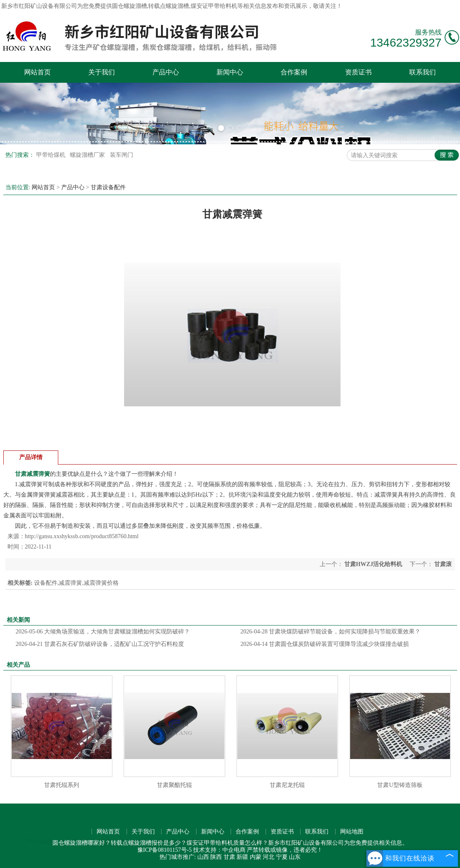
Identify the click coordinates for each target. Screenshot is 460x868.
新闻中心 (230, 72)
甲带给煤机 (52, 155)
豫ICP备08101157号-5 (165, 850)
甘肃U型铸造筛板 (400, 785)
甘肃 (229, 857)
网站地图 (352, 832)
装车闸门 (122, 155)
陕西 (216, 857)
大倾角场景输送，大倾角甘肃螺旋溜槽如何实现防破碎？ (103, 632)
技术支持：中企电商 (219, 850)
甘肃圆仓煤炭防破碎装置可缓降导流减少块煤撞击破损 (325, 644)
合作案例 (294, 72)
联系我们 (423, 72)
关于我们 (102, 72)
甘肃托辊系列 (62, 785)
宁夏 (282, 857)
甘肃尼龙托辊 (287, 785)
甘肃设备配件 (108, 187)
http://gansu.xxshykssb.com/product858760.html (82, 536)
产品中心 (166, 72)
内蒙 (256, 857)
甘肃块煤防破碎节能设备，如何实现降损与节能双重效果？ (331, 632)
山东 (295, 857)
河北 (269, 857)
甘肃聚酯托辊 (174, 785)
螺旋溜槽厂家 (88, 155)
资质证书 (358, 72)
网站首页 (37, 72)
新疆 (242, 857)
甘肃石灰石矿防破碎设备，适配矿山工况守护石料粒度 (100, 644)
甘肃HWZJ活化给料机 (373, 564)
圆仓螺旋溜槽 (129, 6)
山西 (203, 857)
